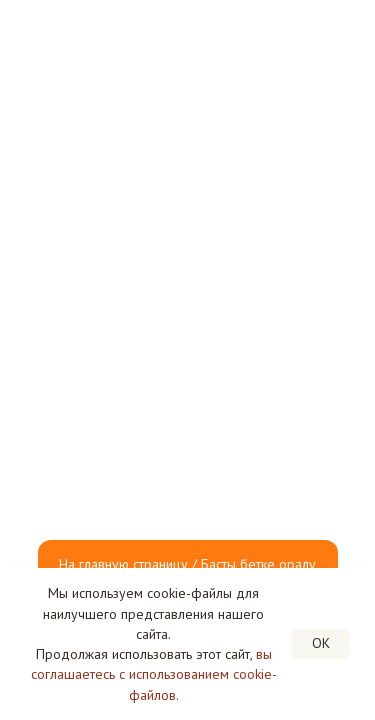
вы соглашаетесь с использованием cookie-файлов (154, 674)
